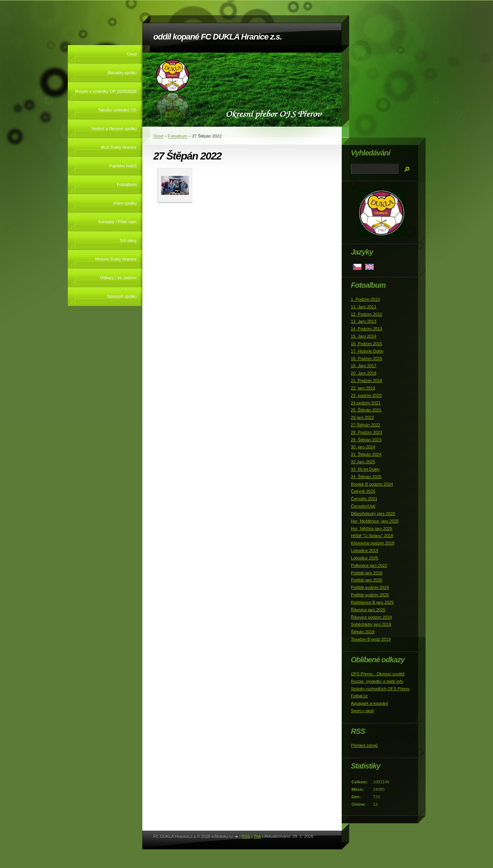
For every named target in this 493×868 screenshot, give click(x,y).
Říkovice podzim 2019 (372, 617)
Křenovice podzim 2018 (373, 543)
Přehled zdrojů (364, 745)
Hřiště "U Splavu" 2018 (372, 536)
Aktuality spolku (122, 73)
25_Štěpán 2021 (366, 410)
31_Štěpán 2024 (366, 454)
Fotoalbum (127, 184)
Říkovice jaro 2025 (368, 610)
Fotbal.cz (359, 696)
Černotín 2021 (364, 499)
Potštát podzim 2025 (370, 595)
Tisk (257, 836)
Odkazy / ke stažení (118, 278)
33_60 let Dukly (365, 469)
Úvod (132, 54)
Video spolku (125, 203)
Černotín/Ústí (363, 506)
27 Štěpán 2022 (366, 425)
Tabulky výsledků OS (117, 110)
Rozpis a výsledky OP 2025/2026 (106, 91)
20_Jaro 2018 (364, 373)
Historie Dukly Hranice (116, 259)
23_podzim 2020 (366, 395)
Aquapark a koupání (370, 703)
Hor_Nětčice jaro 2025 (372, 528)
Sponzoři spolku (122, 296)
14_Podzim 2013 (367, 329)
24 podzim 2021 (366, 403)
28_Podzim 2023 (367, 432)
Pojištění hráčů (123, 166)
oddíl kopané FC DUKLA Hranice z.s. (218, 37)
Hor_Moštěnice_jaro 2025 (375, 521)
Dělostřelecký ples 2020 (373, 514)
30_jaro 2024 (363, 447)
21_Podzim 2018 (367, 381)
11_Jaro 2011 (364, 307)
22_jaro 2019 (363, 388)
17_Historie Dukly (367, 351)
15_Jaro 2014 (364, 336)
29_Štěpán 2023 (366, 440)
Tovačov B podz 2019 (371, 639)
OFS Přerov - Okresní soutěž (378, 674)
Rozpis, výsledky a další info (377, 681)
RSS (246, 836)
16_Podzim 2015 (367, 344)
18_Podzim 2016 (367, 359)
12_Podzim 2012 (367, 314)
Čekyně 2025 (363, 491)
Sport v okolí (363, 711)
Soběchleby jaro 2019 (371, 624)
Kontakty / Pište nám (118, 222)
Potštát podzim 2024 (370, 587)
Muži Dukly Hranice (118, 147)
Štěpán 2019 (363, 632)
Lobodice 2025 (365, 558)
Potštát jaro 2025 (367, 580)
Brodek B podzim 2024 (372, 484)
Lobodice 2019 (365, 550)
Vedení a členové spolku (114, 129)
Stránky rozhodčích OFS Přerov (380, 689)
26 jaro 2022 (363, 417)
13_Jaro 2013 (364, 321)
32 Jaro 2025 (363, 462)
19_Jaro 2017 (364, 366)
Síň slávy (128, 240)
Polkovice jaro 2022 (369, 565)
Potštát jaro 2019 (367, 573)
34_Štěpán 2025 (366, 477)
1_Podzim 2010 (366, 299)
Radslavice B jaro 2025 (372, 602)
